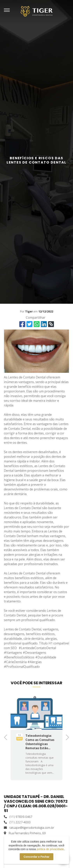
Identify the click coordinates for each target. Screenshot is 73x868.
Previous (7, 737)
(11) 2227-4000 (17, 822)
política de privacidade (50, 849)
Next (66, 737)
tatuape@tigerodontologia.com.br (29, 828)
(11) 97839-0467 (18, 817)
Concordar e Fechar (36, 857)
